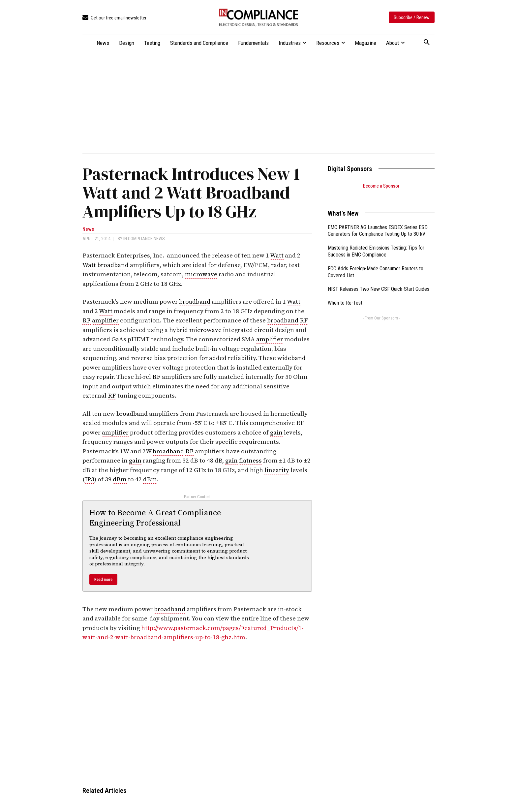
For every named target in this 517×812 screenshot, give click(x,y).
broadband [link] (113, 265)
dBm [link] (120, 480)
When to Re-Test (345, 295)
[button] (427, 43)
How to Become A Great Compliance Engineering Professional (155, 518)
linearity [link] (277, 470)
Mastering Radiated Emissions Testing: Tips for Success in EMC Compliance (376, 243)
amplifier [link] (105, 321)
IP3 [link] (90, 480)
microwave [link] (201, 274)
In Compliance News (144, 239)
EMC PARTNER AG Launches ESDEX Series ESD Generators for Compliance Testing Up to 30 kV (378, 223)
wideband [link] (291, 358)
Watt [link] (277, 256)
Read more (103, 579)
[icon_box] (114, 18)
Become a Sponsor (381, 186)
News (88, 229)
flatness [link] (250, 461)
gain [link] (276, 433)
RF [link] (87, 321)
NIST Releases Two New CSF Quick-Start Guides (379, 281)
